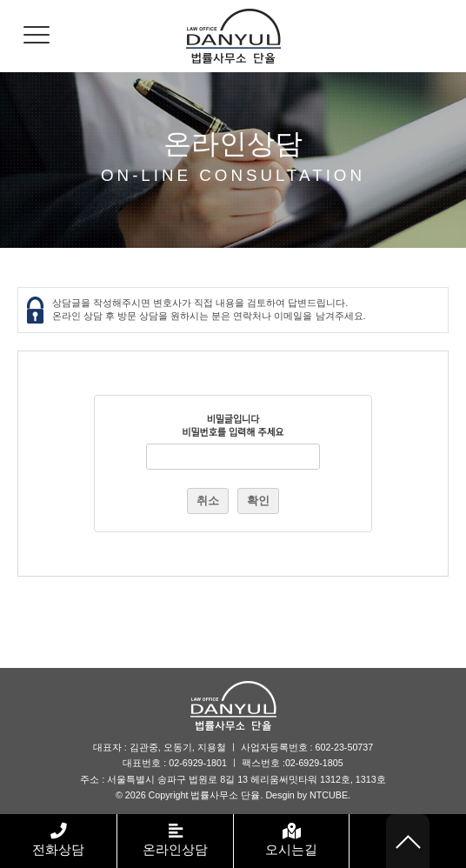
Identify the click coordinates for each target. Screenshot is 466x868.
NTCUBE (329, 795)
